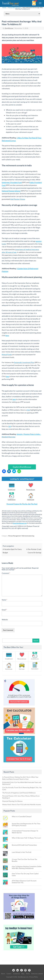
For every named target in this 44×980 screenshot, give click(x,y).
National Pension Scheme (11, 191)
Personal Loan (31, 490)
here (7, 335)
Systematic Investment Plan (24, 362)
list (10, 426)
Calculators (35, 669)
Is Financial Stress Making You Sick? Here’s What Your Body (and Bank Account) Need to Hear (20, 778)
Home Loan (31, 500)
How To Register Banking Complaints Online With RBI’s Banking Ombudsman (27, 867)
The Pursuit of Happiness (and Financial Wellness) (19, 793)
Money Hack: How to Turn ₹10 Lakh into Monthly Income (22, 804)
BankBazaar (9, 28)
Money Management (14, 8)
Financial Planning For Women (12, 801)
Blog (23, 974)
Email (4, 610)
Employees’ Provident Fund (12, 182)
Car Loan (22, 669)
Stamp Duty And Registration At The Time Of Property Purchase (26, 825)
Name (4, 600)
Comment (6, 573)
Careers (9, 974)
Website (5, 620)
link (28, 410)
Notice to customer (37, 974)
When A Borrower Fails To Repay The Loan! (26, 838)
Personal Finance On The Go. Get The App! (22, 504)
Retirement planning (28, 536)
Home (4, 8)
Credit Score (12, 500)
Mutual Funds (7, 354)
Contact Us (16, 974)
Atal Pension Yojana (18, 199)
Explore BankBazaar (22, 467)
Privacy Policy (34, 977)
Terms (28, 974)
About (3, 974)
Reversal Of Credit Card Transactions (24, 845)
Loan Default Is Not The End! (22, 852)
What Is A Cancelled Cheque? (22, 816)
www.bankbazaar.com (20, 523)
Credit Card (12, 490)
